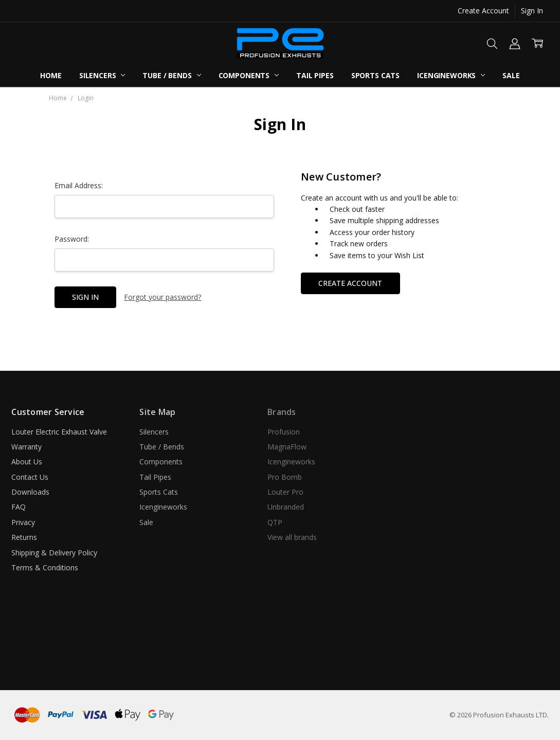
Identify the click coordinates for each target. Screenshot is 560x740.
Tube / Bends (171, 75)
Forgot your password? (162, 297)
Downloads (30, 492)
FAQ (19, 507)
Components (249, 75)
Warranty (26, 447)
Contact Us (30, 477)
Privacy (23, 522)
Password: (72, 239)
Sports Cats (375, 75)
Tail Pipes (315, 75)
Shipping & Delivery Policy (54, 553)
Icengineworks (451, 75)
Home (51, 75)
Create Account (483, 11)
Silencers (102, 75)
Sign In (532, 11)
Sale (511, 75)
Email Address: (79, 185)
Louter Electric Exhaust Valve (59, 432)
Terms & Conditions (45, 567)
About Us (27, 462)
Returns (24, 537)
